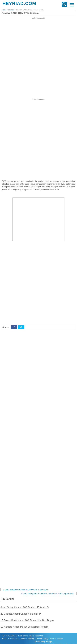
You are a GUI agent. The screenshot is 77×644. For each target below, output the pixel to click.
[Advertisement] (38, 58)
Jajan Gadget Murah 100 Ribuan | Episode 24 (25, 607)
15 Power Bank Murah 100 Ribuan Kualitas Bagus (27, 620)
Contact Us (13, 639)
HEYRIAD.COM (19, 3)
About (4, 639)
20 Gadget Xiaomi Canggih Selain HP (21, 614)
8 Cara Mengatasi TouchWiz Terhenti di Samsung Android (47, 594)
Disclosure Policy (27, 639)
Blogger (49, 642)
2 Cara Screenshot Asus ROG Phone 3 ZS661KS (26, 590)
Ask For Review (56, 639)
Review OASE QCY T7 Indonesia (20, 13)
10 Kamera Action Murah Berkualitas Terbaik (24, 627)
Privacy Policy (42, 639)
